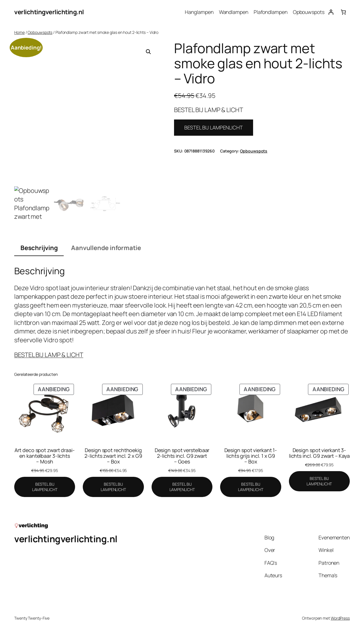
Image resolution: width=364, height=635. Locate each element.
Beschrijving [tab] (39, 248)
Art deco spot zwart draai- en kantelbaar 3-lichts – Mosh (45, 456)
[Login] (331, 12)
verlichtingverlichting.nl (49, 12)
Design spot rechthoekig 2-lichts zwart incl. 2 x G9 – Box (113, 456)
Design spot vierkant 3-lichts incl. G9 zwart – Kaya (319, 453)
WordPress (340, 618)
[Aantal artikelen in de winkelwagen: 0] (343, 12)
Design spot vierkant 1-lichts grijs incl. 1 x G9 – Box (251, 456)
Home (19, 32)
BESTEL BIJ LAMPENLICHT (214, 127)
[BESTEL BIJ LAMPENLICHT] (45, 487)
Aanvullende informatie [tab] (106, 248)
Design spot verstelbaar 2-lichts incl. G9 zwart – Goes (182, 456)
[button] (148, 52)
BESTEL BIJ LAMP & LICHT (49, 355)
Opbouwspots (40, 32)
